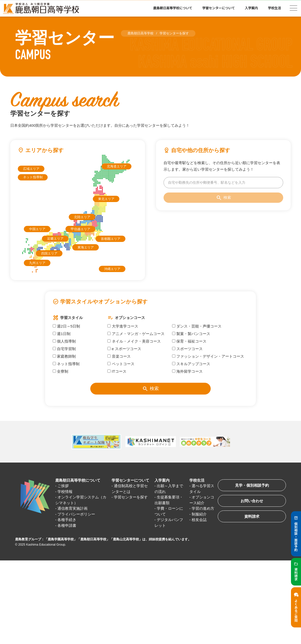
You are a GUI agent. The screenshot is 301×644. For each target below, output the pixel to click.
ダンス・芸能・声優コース (197, 326)
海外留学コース (187, 371)
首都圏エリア (111, 239)
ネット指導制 (33, 177)
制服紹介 (199, 514)
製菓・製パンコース (191, 334)
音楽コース (119, 356)
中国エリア (37, 229)
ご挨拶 (63, 486)
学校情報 (65, 492)
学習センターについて (218, 8)
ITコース (117, 371)
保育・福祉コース (189, 341)
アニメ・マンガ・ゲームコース (136, 334)
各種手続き (67, 520)
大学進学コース (123, 326)
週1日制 (62, 334)
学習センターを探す (131, 497)
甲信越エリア (81, 229)
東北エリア (106, 199)
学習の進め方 (203, 508)
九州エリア (37, 263)
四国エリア (49, 253)
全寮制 (60, 371)
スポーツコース (187, 349)
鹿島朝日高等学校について (173, 8)
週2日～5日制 (66, 326)
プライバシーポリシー (76, 514)
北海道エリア (117, 166)
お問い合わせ (252, 501)
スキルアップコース (191, 364)
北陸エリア (82, 217)
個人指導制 (64, 341)
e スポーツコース (124, 349)
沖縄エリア (112, 269)
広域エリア (31, 169)
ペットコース (121, 364)
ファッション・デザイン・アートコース (208, 356)
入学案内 (251, 8)
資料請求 (252, 516)
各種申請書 (67, 525)
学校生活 (274, 8)
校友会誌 (199, 520)
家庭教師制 (64, 356)
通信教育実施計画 (72, 508)
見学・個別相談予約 (252, 485)
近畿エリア (55, 239)
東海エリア (86, 247)
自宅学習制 (64, 349)
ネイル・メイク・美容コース (134, 341)
